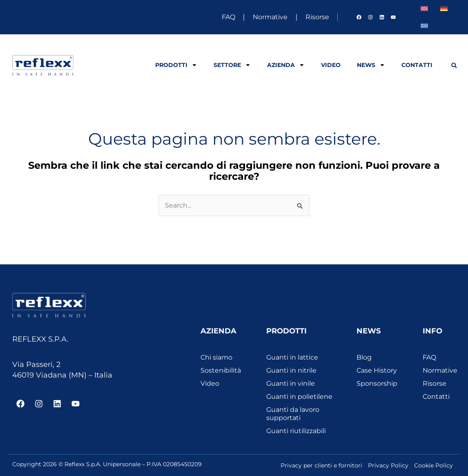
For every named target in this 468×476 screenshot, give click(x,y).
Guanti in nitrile (291, 370)
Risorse (315, 17)
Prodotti (176, 65)
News (371, 65)
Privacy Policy (388, 465)
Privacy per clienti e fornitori (321, 465)
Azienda (286, 65)
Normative (266, 17)
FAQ (221, 17)
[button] (454, 66)
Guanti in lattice (292, 357)
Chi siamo (216, 357)
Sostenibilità (221, 370)
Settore (232, 65)
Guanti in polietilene (299, 397)
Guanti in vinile (291, 383)
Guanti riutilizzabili (296, 431)
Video (331, 65)
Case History (377, 370)
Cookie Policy (433, 465)
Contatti (417, 65)
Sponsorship (377, 383)
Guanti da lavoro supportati (293, 414)
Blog (364, 357)
